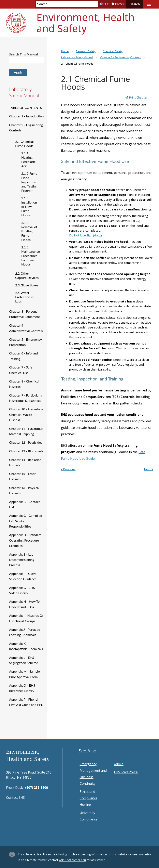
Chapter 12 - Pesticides (26, 442)
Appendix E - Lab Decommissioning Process (22, 560)
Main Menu (149, 4)
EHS (106, 4)
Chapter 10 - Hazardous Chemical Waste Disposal (26, 414)
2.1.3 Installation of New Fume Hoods (29, 206)
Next (148, 469)
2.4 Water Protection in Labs (24, 297)
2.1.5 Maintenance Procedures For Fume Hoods (31, 256)
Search (135, 4)
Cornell (119, 4)
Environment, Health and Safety (85, 23)
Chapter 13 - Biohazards (26, 451)
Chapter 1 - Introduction (26, 116)
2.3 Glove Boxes (27, 285)
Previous (68, 469)
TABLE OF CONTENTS (25, 108)
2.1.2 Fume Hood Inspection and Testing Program (29, 182)
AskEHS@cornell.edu (72, 860)
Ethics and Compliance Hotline (89, 798)
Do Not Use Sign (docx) (85, 235)
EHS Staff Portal (126, 772)
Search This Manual (24, 54)
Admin (119, 764)
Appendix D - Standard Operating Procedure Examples (25, 540)
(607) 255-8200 (37, 788)
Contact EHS (15, 798)
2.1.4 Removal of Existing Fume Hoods (29, 231)
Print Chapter (138, 97)
